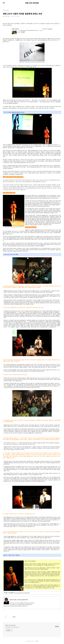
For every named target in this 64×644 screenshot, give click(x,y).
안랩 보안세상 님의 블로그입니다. (12, 627)
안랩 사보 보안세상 (32, 3)
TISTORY (32, 641)
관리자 (37, 641)
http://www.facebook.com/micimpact (22, 593)
